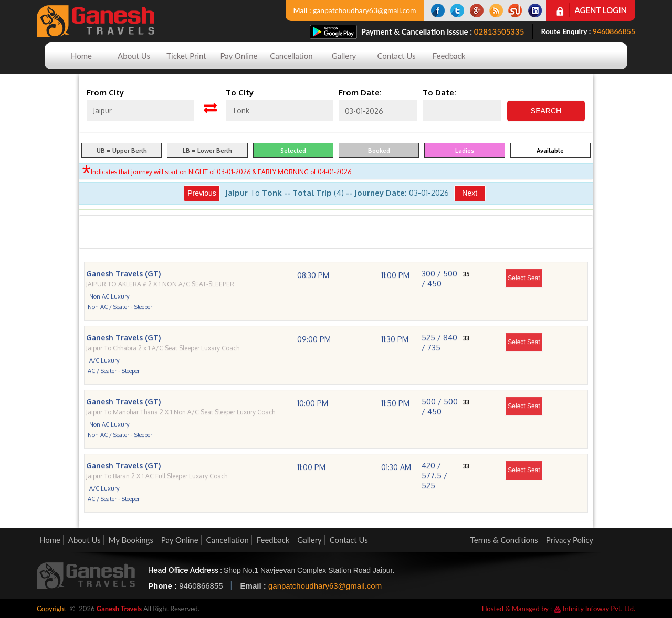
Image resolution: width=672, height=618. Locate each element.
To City (240, 93)
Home (81, 56)
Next (470, 193)
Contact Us (396, 56)
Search (546, 111)
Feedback (449, 56)
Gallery (344, 56)
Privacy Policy (570, 540)
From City (105, 93)
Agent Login (601, 10)
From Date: (360, 93)
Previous (202, 193)
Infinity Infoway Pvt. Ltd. (595, 609)
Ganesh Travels (119, 609)
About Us (134, 56)
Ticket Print (186, 56)
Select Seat (524, 291)
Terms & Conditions (504, 540)
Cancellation (291, 56)
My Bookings (130, 540)
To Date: (439, 93)
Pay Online (239, 56)
